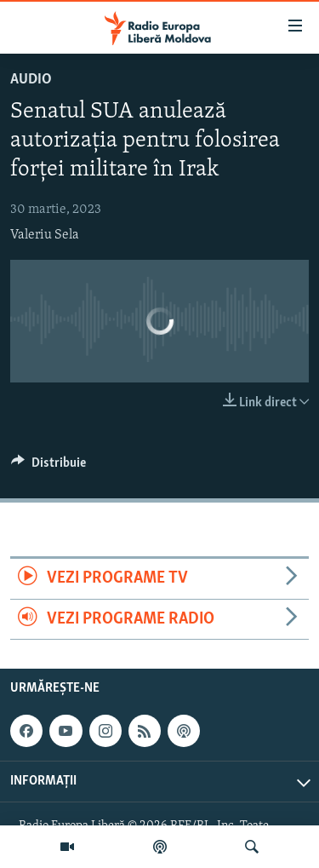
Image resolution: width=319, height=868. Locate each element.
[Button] (48, 467)
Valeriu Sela (45, 235)
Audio (31, 80)
